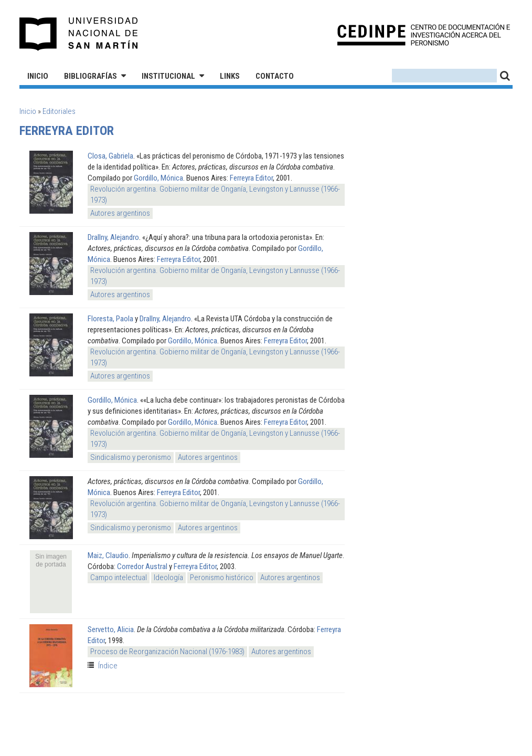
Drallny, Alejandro (113, 237)
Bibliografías (91, 76)
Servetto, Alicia (111, 629)
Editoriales (59, 111)
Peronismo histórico (222, 577)
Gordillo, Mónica (158, 178)
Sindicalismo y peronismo (131, 457)
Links (230, 76)
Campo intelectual (119, 577)
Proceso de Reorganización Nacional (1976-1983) (167, 652)
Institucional (168, 76)
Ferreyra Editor (251, 178)
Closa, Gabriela (110, 156)
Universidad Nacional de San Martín (79, 34)
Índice (108, 666)
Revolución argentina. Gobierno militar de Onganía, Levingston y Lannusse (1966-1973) (215, 195)
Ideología (168, 577)
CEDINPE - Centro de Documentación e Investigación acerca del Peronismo (424, 34)
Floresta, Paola (110, 319)
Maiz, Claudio (108, 555)
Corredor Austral (142, 566)
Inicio (38, 76)
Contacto (275, 76)
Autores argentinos (120, 213)
